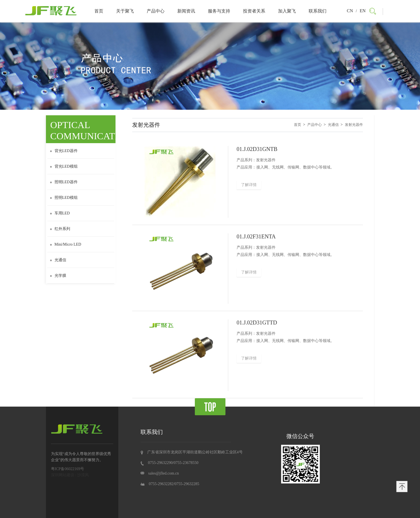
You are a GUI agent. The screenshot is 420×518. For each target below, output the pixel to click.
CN (350, 11)
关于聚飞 (125, 11)
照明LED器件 (64, 182)
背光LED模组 (64, 166)
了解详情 (249, 185)
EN (363, 11)
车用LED (60, 213)
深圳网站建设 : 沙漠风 (70, 475)
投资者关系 (254, 11)
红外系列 (60, 229)
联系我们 (318, 11)
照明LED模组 (64, 198)
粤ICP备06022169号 (68, 469)
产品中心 (156, 11)
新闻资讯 (186, 11)
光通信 (58, 260)
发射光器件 (354, 125)
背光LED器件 (64, 151)
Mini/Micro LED (66, 244)
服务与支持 (219, 11)
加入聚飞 (287, 11)
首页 (99, 11)
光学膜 (58, 276)
